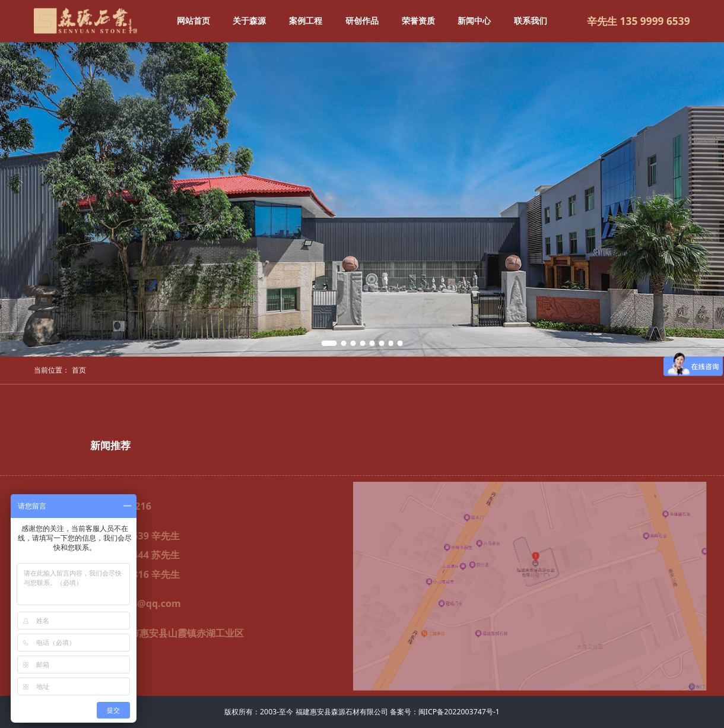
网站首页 (193, 20)
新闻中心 (474, 20)
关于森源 (249, 20)
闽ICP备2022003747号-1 (459, 712)
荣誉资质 (418, 20)
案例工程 (306, 20)
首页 (79, 370)
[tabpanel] (362, 199)
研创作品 (362, 20)
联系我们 (531, 20)
